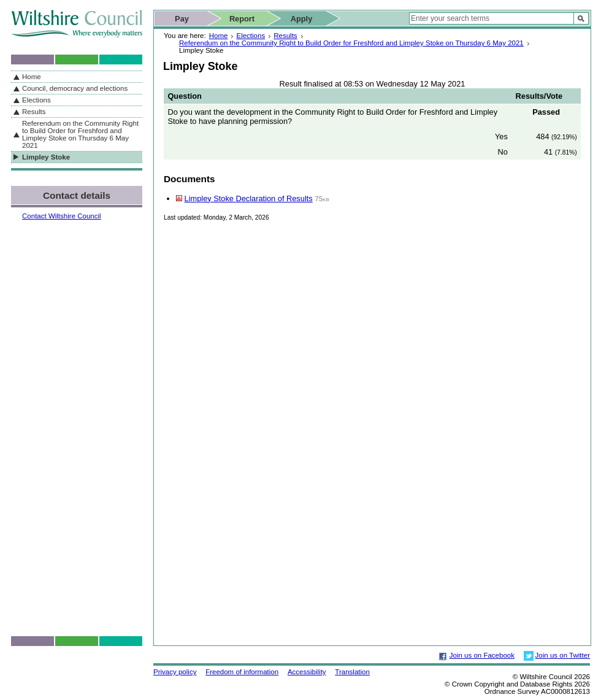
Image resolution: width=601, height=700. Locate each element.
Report (242, 19)
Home (219, 36)
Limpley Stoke (46, 157)
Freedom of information (242, 672)
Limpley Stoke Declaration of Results (249, 198)
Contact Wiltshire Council (62, 216)
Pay (182, 19)
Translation (352, 672)
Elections (251, 36)
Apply (302, 19)
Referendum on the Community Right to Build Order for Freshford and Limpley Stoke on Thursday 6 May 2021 (351, 43)
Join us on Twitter (563, 655)
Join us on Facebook (482, 655)
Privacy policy (175, 672)
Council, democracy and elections (75, 88)
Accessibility (307, 672)
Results (285, 36)
